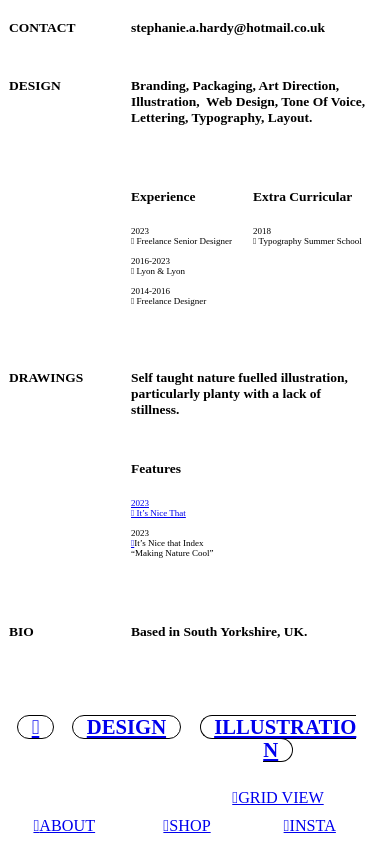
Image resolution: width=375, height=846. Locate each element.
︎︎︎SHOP (186, 826)
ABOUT (67, 826)
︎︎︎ (36, 727)
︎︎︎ (36, 826)
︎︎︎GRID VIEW (277, 798)
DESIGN (126, 727)
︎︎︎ (132, 543)
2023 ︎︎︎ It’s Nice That (158, 508)
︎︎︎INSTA (310, 826)
